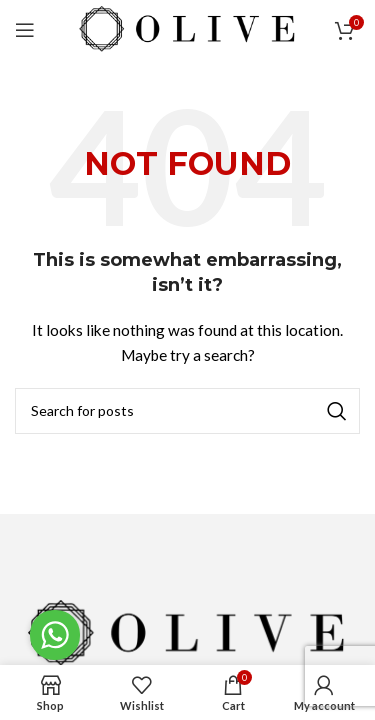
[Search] (187, 411)
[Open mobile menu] (25, 30)
